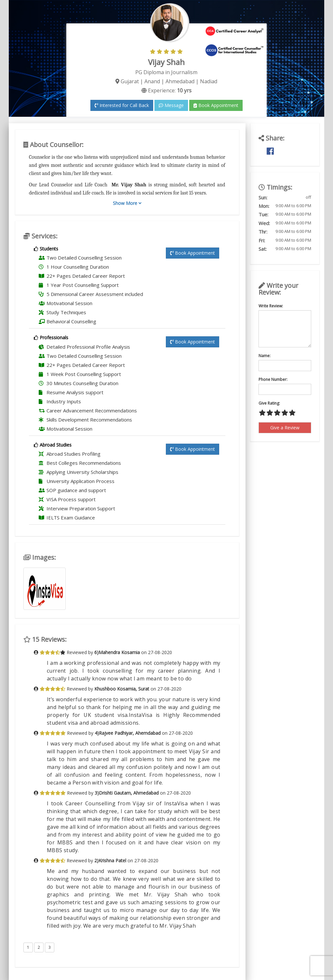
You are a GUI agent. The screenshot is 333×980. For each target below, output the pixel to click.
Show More (127, 203)
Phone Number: (273, 379)
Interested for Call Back (122, 105)
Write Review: (271, 306)
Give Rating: (269, 403)
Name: (265, 356)
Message (171, 105)
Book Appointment (216, 105)
